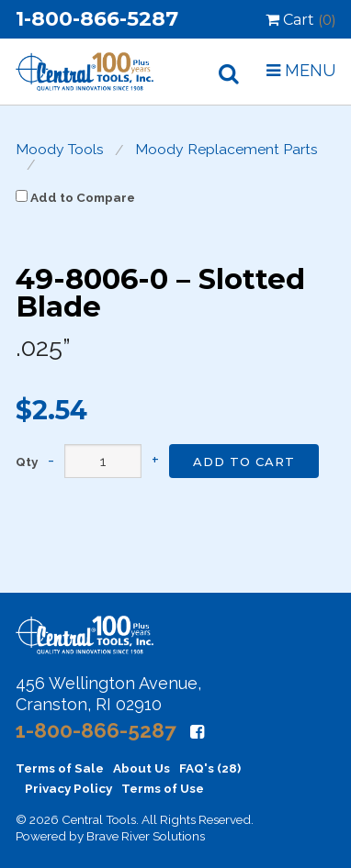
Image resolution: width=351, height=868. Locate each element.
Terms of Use (163, 788)
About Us (142, 768)
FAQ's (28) (210, 768)
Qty (27, 462)
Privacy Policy (68, 788)
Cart (300, 20)
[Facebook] (197, 732)
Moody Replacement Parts (226, 150)
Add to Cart (244, 462)
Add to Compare (75, 197)
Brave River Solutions (146, 836)
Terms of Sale (60, 768)
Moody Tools (60, 150)
